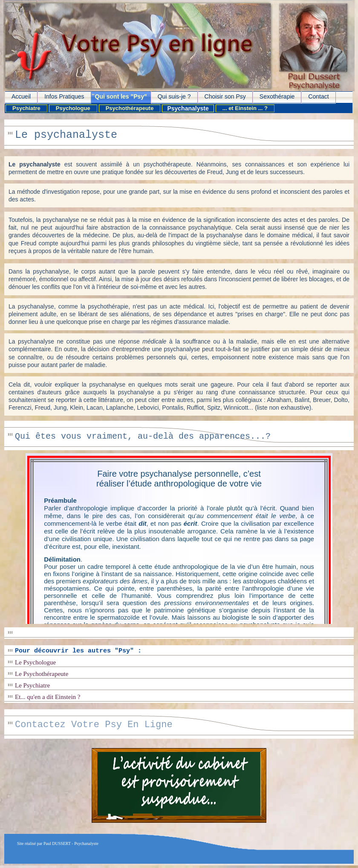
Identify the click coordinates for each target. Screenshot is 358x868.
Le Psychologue (35, 662)
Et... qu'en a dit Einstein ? (48, 697)
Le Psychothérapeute (42, 674)
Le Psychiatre (32, 685)
